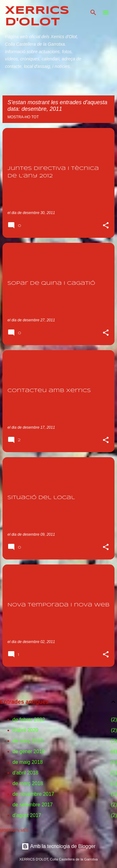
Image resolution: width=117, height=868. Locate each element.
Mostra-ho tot (23, 117)
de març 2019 (28, 741)
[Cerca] (93, 13)
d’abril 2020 (25, 730)
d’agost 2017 (27, 815)
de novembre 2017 (33, 794)
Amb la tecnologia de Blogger (58, 846)
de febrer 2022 (29, 720)
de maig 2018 (28, 762)
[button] (106, 226)
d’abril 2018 (25, 773)
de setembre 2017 (33, 805)
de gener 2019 (29, 751)
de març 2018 (28, 783)
